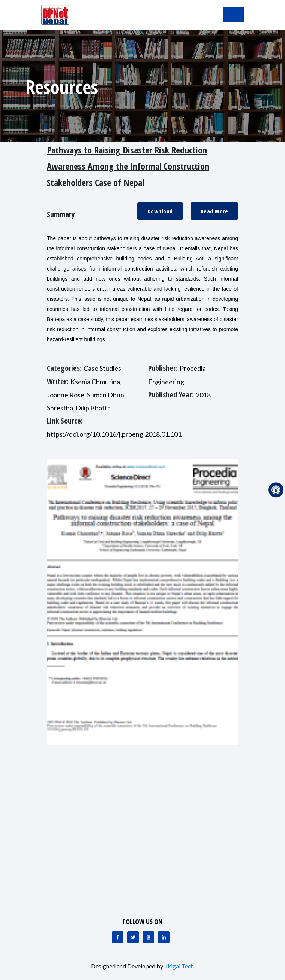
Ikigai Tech (180, 966)
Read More (214, 211)
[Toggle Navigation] (233, 15)
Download (160, 211)
